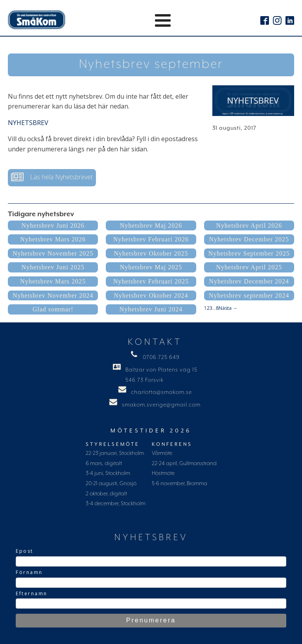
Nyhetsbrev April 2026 (249, 225)
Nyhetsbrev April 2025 (249, 267)
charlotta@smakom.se (161, 392)
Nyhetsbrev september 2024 (249, 295)
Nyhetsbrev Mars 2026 (53, 239)
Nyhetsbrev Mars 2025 (53, 281)
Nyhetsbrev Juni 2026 (53, 225)
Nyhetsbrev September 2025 (249, 253)
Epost (25, 551)
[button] (52, 178)
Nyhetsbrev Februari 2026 (151, 239)
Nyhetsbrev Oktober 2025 (151, 253)
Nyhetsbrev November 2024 (53, 295)
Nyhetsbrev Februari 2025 (151, 281)
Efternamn (32, 593)
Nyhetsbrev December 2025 (249, 239)
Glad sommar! (53, 309)
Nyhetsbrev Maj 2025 (151, 267)
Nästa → (228, 308)
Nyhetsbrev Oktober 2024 (151, 295)
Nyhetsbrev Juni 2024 (151, 309)
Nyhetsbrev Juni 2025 (53, 267)
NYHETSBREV (28, 123)
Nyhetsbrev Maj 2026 (151, 225)
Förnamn (29, 572)
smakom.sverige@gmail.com (161, 405)
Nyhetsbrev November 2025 (53, 253)
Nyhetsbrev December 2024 (249, 281)
